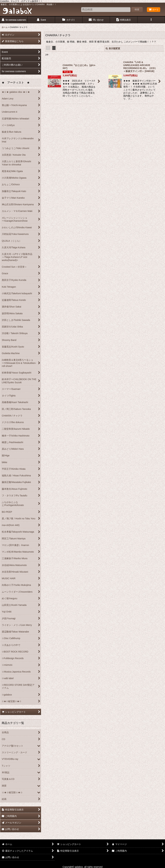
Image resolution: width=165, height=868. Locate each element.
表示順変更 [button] (113, 48)
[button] (151, 20)
